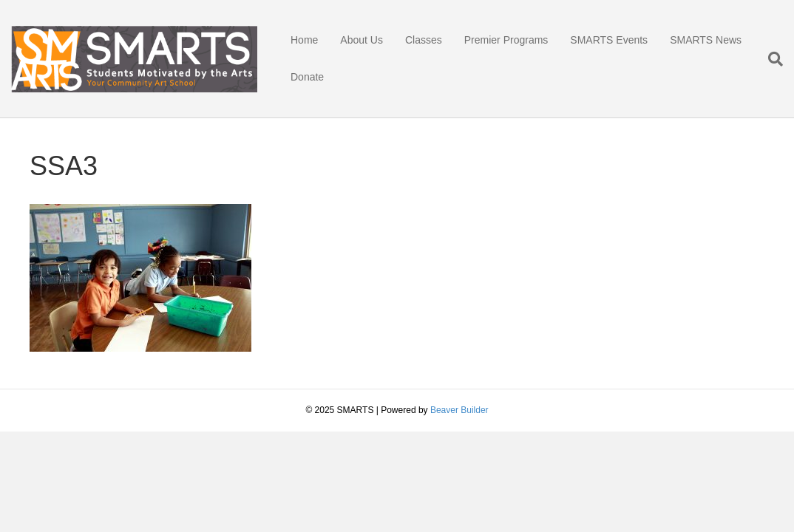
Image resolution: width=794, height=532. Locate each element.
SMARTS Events (609, 40)
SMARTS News (706, 40)
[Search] (770, 59)
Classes (424, 40)
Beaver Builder (459, 410)
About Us (362, 40)
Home (304, 40)
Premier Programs (506, 40)
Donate (307, 77)
